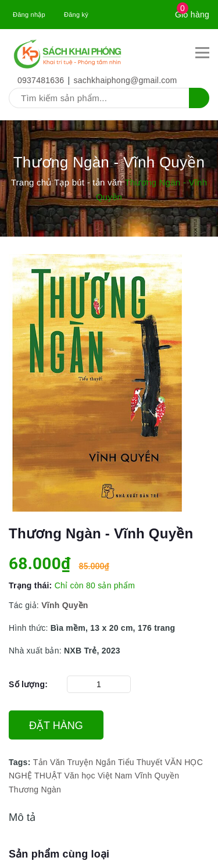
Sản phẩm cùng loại (59, 854)
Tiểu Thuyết (140, 762)
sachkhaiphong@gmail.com (126, 80)
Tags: (21, 762)
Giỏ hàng (192, 15)
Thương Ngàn (35, 790)
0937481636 (41, 80)
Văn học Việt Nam (98, 776)
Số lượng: (28, 684)
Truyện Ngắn (91, 762)
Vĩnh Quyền (157, 776)
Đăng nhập (29, 15)
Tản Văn (49, 762)
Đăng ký (76, 15)
